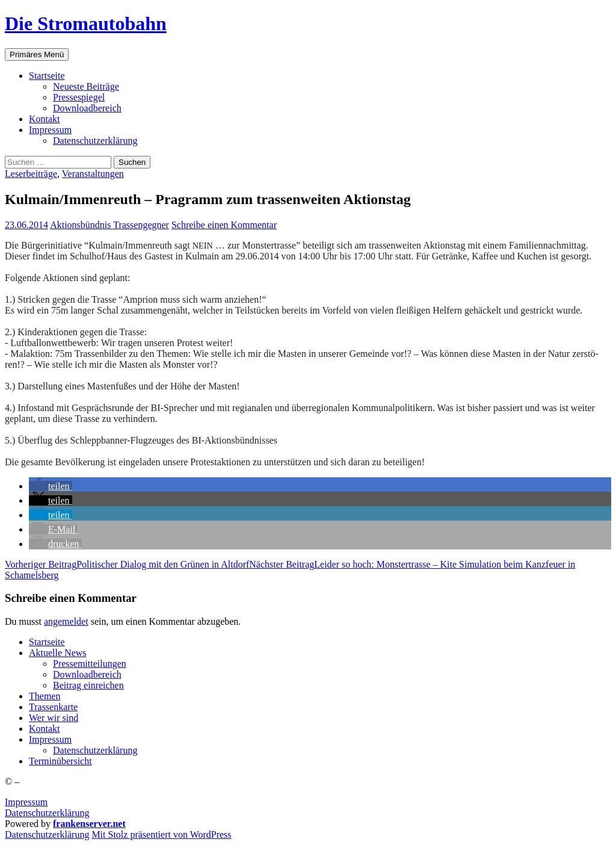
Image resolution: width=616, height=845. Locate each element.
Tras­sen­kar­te (53, 707)
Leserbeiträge (31, 174)
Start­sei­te (47, 76)
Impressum (26, 802)
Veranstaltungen (93, 174)
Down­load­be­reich (87, 108)
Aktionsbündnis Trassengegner (109, 225)
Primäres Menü (37, 54)
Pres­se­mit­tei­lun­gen (90, 664)
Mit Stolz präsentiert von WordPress (161, 834)
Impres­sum (50, 130)
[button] (51, 486)
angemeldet (66, 621)
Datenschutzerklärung (47, 813)
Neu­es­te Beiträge (86, 86)
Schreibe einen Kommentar (224, 225)
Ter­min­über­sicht (60, 761)
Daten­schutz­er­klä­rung (95, 141)
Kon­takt (45, 119)
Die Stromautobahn (86, 23)
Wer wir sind (54, 718)
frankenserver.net (89, 824)
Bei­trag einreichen (88, 685)
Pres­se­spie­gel (79, 97)
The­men (45, 696)
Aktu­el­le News (58, 653)
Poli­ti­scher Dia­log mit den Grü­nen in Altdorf (127, 564)
